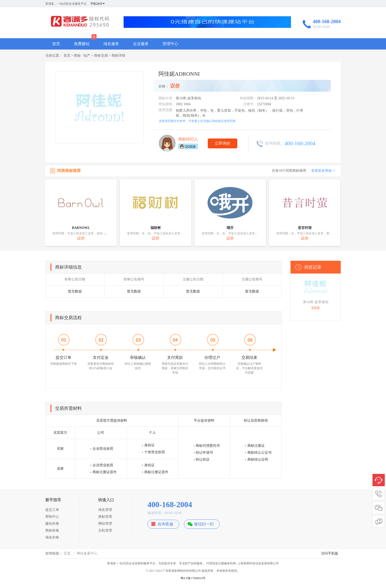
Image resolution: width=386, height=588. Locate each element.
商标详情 (118, 56)
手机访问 (98, 4)
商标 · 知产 (82, 56)
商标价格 (52, 530)
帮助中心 (52, 517)
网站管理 (105, 524)
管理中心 (170, 44)
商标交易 (101, 56)
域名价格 (52, 537)
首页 (56, 44)
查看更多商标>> (323, 171)
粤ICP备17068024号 (193, 578)
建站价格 (52, 524)
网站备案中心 (87, 553)
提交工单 (52, 510)
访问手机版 (330, 553)
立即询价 (223, 143)
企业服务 (141, 44)
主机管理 (105, 530)
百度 (67, 553)
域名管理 (105, 510)
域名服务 (111, 44)
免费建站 (82, 44)
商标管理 (105, 517)
